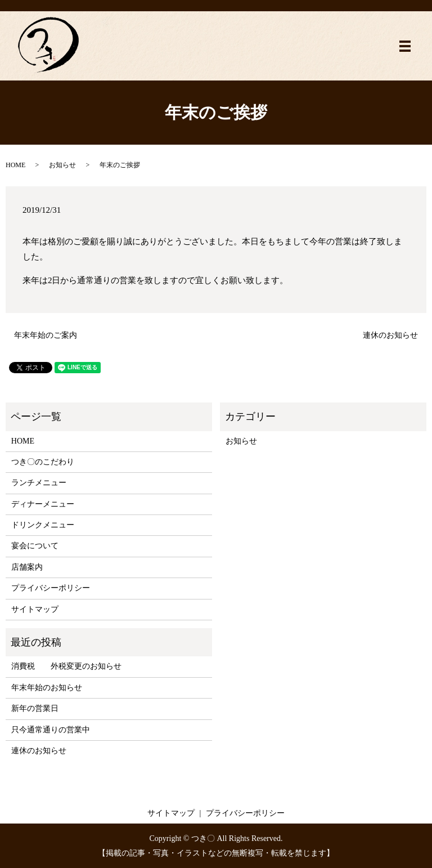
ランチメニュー (39, 483)
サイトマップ (35, 609)
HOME (15, 165)
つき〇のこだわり (43, 462)
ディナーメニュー (43, 504)
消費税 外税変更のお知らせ (66, 666)
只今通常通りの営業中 (51, 730)
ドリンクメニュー (43, 525)
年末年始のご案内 (46, 335)
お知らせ (62, 165)
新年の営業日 (35, 708)
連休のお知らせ (390, 335)
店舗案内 (27, 567)
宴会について (35, 546)
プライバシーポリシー (51, 588)
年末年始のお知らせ (47, 688)
